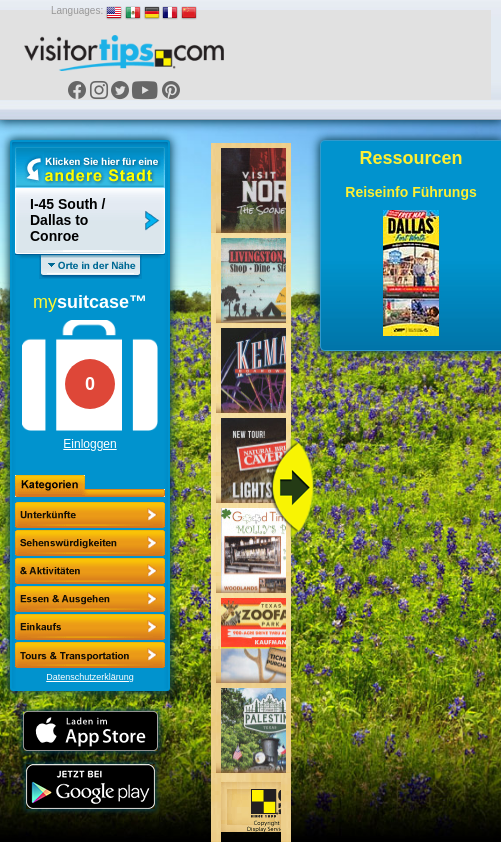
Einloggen (89, 444)
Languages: (77, 10)
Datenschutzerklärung (90, 677)
